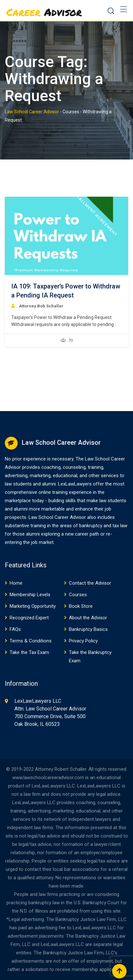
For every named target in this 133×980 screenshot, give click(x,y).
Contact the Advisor (90, 583)
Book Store (81, 606)
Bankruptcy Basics (88, 629)
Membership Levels (30, 595)
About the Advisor (88, 618)
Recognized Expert (29, 618)
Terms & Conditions (31, 641)
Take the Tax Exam (29, 652)
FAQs (15, 629)
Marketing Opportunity (33, 606)
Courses (78, 595)
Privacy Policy (83, 641)
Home (16, 583)
